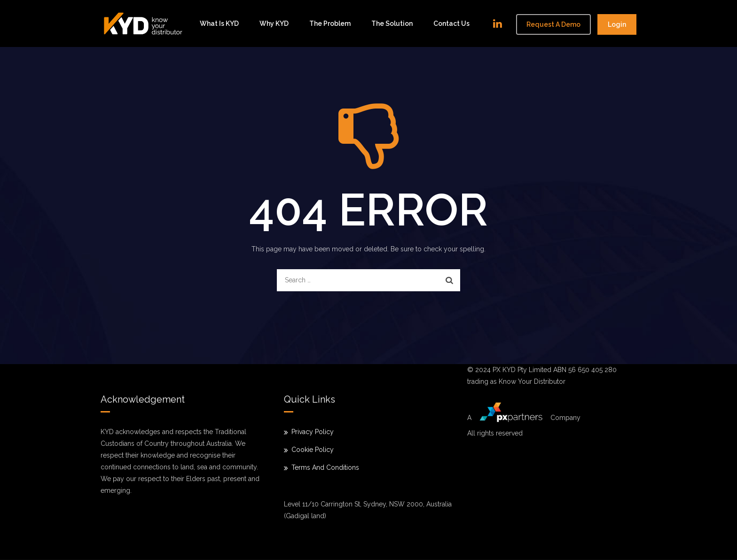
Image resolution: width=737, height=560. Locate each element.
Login (617, 24)
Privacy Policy (313, 432)
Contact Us (451, 23)
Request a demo (553, 24)
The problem (330, 23)
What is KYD (219, 23)
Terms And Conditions (325, 467)
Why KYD (274, 23)
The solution (392, 23)
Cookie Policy (313, 450)
